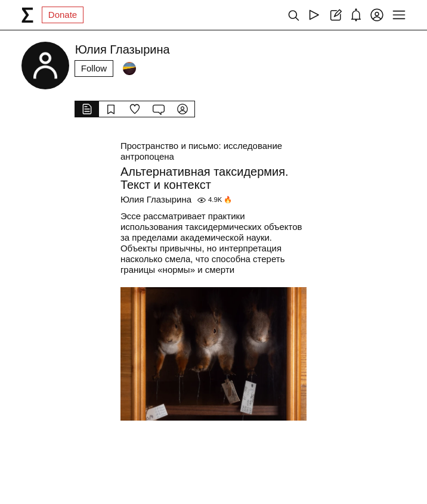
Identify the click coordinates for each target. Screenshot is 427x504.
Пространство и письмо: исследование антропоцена (201, 151)
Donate (63, 15)
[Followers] (129, 69)
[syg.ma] (27, 15)
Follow (94, 68)
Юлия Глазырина (156, 199)
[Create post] (335, 15)
